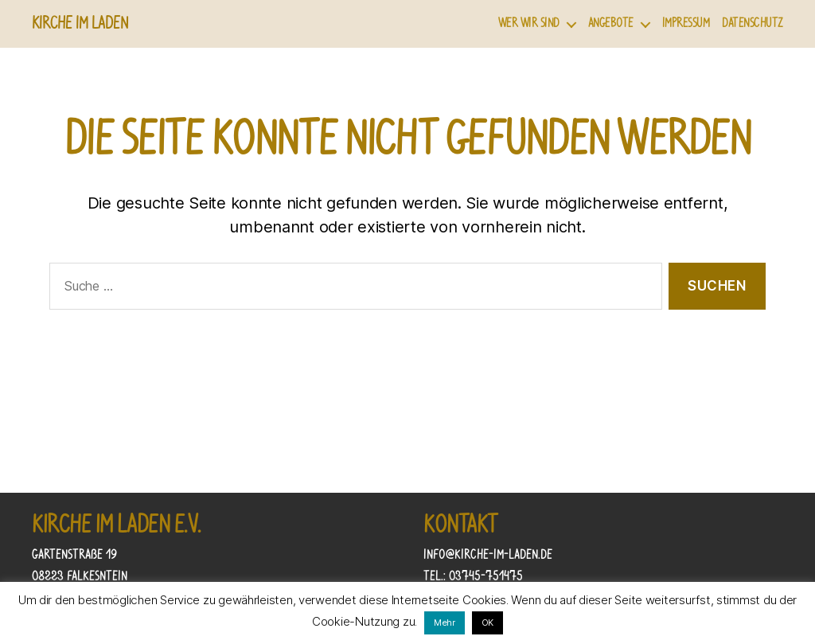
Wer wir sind (529, 23)
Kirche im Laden (80, 24)
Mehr (445, 623)
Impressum (686, 23)
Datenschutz (753, 23)
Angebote (611, 23)
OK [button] (487, 623)
